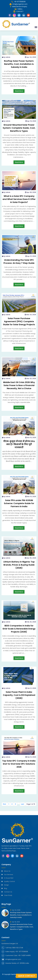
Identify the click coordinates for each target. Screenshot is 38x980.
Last (22, 804)
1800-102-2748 (18, 948)
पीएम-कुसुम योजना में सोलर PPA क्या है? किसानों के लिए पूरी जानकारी (19, 444)
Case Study (8, 895)
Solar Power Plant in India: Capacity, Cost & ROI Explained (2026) (19, 695)
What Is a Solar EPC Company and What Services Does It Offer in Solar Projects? (19, 199)
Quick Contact (26, 976)
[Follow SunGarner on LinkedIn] (17, 856)
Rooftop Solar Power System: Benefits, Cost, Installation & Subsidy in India (19, 64)
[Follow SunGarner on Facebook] (3, 856)
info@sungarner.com (19, 4)
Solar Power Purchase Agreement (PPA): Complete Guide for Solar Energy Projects (19, 321)
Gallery (20, 9)
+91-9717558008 (18, 2)
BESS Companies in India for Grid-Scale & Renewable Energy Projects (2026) (19, 629)
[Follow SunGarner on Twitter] (12, 856)
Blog (6, 888)
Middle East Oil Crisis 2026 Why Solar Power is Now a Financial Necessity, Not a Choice (19, 385)
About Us (7, 871)
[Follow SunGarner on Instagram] (8, 856)
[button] (36, 27)
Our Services (9, 875)
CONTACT (20, 11)
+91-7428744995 (24, 955)
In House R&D (9, 878)
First (4, 804)
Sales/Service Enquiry (20, 7)
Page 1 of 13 (31, 804)
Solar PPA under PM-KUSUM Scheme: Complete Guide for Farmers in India (19, 503)
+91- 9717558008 (22, 952)
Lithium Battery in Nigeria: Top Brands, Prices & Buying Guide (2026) (19, 565)
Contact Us (8, 892)
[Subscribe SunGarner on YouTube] (22, 856)
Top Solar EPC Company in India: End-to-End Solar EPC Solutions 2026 (19, 764)
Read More (19, 91)
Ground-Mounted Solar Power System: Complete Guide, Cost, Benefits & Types (19, 128)
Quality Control (9, 881)
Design (6, 885)
